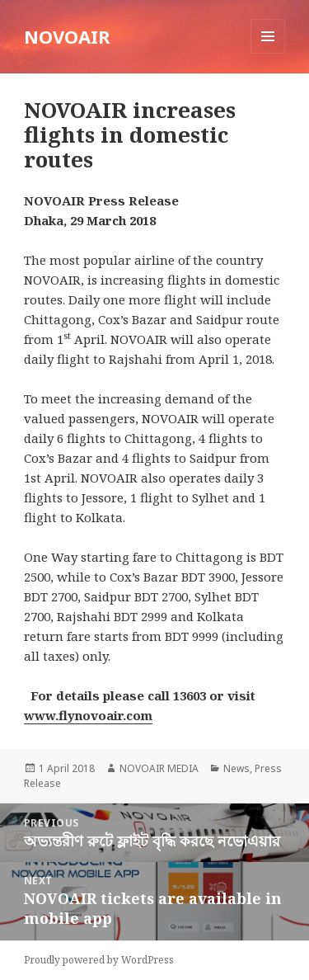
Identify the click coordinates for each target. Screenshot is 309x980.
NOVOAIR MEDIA (159, 768)
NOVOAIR (67, 36)
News (236, 768)
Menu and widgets (268, 53)
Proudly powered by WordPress (99, 960)
